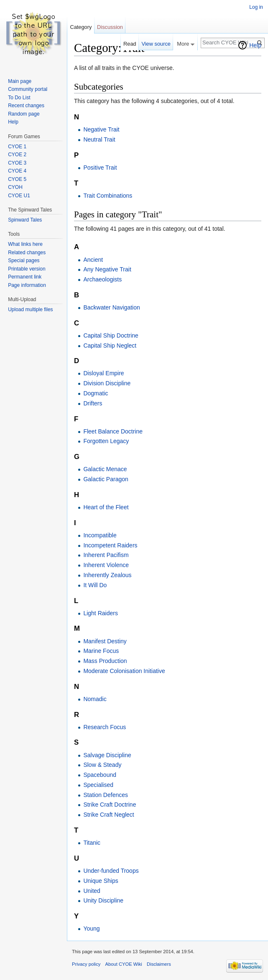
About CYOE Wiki (124, 964)
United (92, 891)
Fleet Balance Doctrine (113, 431)
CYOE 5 (17, 179)
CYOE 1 (17, 147)
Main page (20, 81)
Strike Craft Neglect (108, 815)
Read (130, 44)
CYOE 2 (17, 155)
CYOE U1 (19, 196)
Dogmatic (96, 393)
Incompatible (100, 535)
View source (156, 44)
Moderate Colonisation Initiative (124, 671)
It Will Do (95, 585)
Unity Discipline (103, 900)
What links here (25, 244)
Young (91, 928)
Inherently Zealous (107, 575)
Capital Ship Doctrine (111, 335)
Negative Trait (101, 129)
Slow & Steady (102, 765)
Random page (24, 114)
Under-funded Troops (111, 871)
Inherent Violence (106, 565)
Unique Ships (101, 881)
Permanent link (25, 277)
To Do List (19, 98)
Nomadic (95, 699)
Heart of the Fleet (106, 507)
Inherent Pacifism (106, 555)
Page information (27, 285)
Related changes (27, 253)
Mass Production (105, 661)
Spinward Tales (25, 220)
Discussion (110, 27)
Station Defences (106, 795)
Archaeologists (102, 279)
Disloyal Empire (103, 373)
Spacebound (100, 775)
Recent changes (26, 106)
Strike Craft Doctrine (110, 805)
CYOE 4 (17, 171)
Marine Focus (101, 651)
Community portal (28, 89)
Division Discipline (107, 383)
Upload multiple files (30, 309)
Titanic (92, 843)
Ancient (93, 260)
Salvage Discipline (107, 755)
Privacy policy (86, 964)
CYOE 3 (17, 163)
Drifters (93, 403)
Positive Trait (100, 168)
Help (255, 45)
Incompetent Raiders (110, 545)
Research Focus (105, 727)
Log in (256, 7)
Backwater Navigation (111, 307)
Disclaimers (159, 964)
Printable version (27, 269)
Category (81, 27)
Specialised (98, 785)
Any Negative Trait (107, 269)
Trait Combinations (108, 196)
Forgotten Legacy (106, 441)
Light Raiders (101, 613)
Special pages (24, 260)
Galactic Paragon (106, 479)
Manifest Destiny (105, 641)
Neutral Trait (99, 139)
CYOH (15, 187)
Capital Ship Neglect (110, 346)
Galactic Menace (105, 469)
